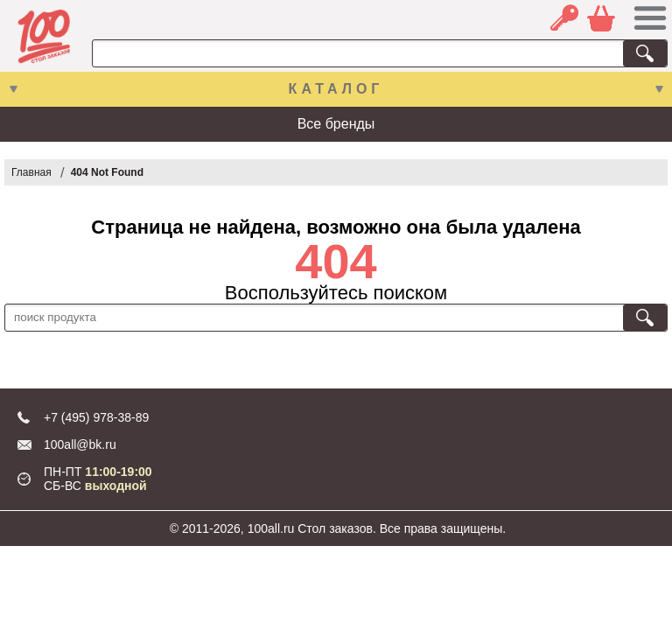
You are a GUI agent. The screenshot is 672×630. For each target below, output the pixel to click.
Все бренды (336, 124)
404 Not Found (107, 172)
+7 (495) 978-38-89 (96, 417)
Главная (31, 172)
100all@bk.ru (80, 444)
